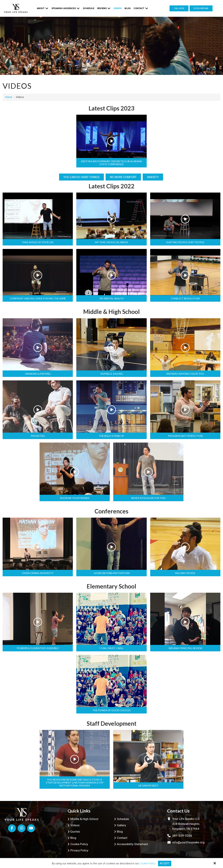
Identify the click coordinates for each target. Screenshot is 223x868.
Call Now (179, 8)
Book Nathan (201, 8)
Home (9, 97)
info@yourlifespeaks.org (188, 842)
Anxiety (153, 177)
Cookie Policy (147, 863)
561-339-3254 (182, 836)
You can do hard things (81, 177)
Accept (165, 863)
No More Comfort (123, 177)
